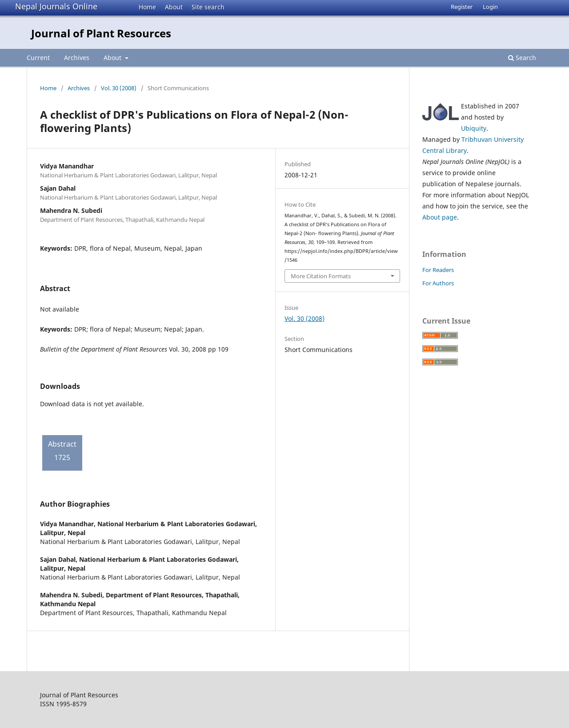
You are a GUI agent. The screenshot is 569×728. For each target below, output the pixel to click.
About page (440, 217)
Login (490, 7)
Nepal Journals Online (56, 6)
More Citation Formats (321, 276)
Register (462, 7)
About (174, 7)
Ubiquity (474, 128)
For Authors (438, 283)
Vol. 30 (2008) (119, 88)
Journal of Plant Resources (101, 33)
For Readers (438, 270)
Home (147, 7)
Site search (208, 7)
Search (522, 58)
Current (38, 58)
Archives (77, 58)
